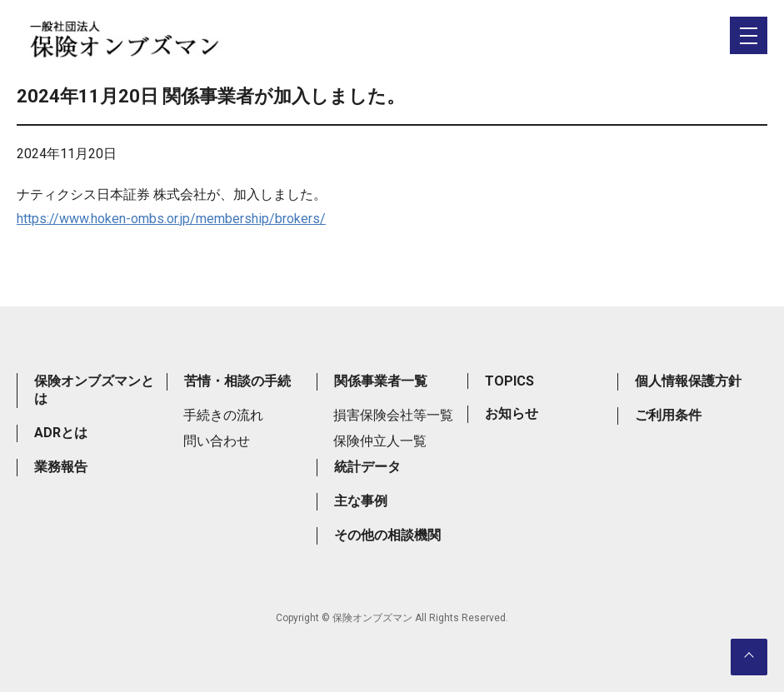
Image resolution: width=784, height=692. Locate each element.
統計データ (367, 467)
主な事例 (361, 501)
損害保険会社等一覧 (393, 415)
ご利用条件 (668, 415)
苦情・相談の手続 (237, 381)
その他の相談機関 (387, 535)
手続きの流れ (223, 415)
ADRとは (61, 433)
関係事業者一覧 (381, 381)
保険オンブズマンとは (94, 390)
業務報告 (61, 467)
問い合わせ (217, 441)
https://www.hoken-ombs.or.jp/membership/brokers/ (171, 219)
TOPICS (509, 381)
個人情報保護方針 (688, 381)
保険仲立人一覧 (380, 441)
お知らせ (512, 413)
